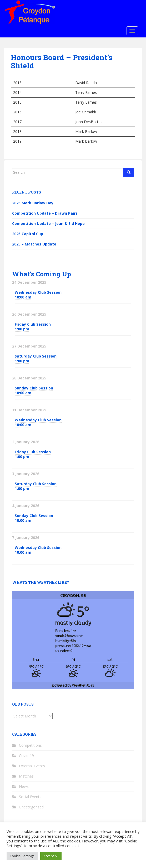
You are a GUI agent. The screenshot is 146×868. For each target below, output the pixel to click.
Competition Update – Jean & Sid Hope (48, 223)
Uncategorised (31, 807)
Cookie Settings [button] (22, 856)
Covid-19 (26, 756)
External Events (32, 766)
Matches (26, 776)
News (24, 786)
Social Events (30, 797)
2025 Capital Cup (28, 234)
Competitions (30, 745)
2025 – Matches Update (34, 244)
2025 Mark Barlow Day (33, 203)
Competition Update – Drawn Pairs (45, 213)
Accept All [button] (51, 856)
